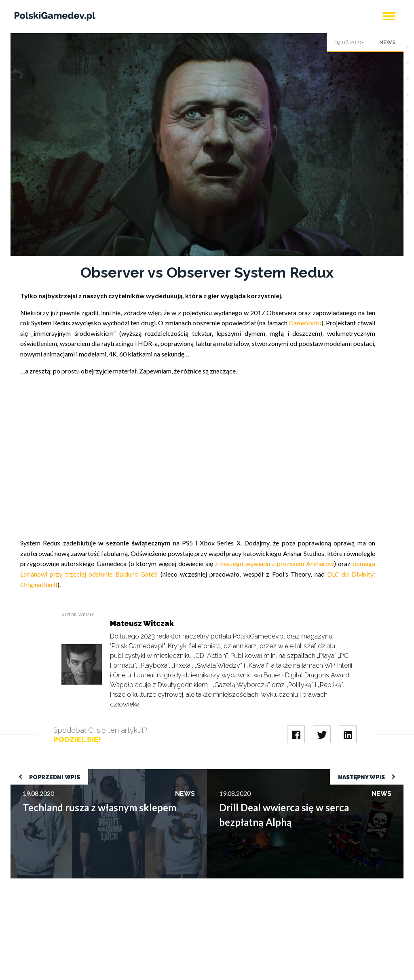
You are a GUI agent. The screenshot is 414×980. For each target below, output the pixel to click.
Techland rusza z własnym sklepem (59, 773)
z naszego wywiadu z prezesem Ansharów (275, 563)
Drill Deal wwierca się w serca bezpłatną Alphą (271, 773)
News (387, 42)
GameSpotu (305, 323)
